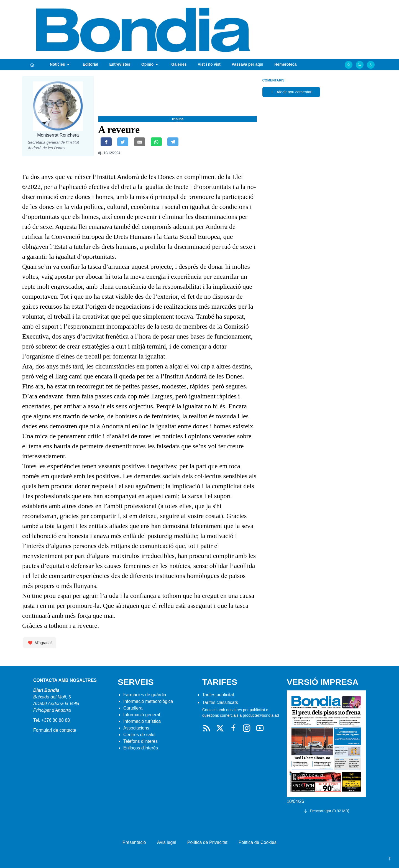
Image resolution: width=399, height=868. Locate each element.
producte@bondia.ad (261, 715)
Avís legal (167, 842)
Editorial (90, 64)
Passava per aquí (247, 64)
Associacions (136, 728)
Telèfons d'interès (140, 741)
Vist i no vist (209, 64)
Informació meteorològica (148, 701)
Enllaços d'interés (141, 748)
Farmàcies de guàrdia (145, 695)
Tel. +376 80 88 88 (52, 720)
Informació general (142, 715)
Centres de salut (140, 735)
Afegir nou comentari (291, 92)
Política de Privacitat (207, 842)
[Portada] (32, 65)
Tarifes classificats (220, 702)
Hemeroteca (285, 64)
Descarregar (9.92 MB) (326, 811)
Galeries (179, 64)
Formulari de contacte (55, 730)
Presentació (134, 842)
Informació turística (142, 721)
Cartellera (133, 708)
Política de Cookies (258, 842)
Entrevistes (120, 64)
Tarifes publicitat (218, 695)
